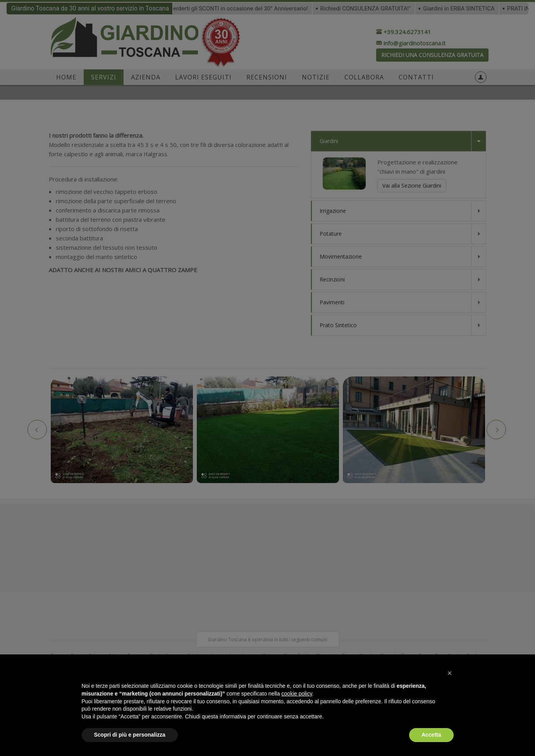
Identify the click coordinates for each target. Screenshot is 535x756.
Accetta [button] (431, 735)
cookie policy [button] (297, 694)
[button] (450, 673)
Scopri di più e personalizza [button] (130, 735)
